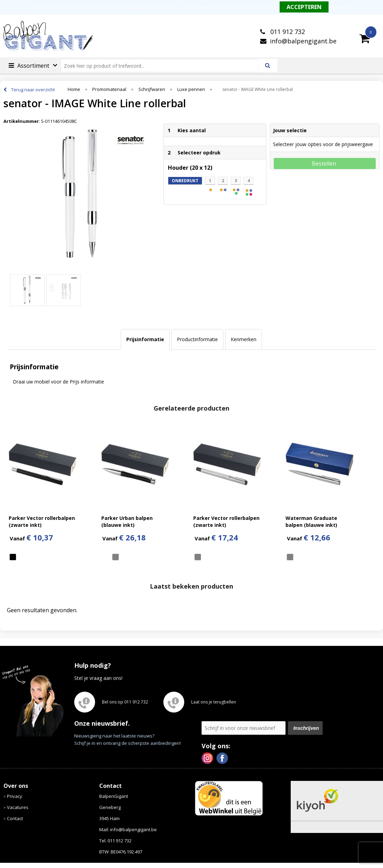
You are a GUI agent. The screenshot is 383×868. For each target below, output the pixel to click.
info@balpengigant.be (303, 41)
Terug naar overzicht (33, 90)
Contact (15, 818)
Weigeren (340, 7)
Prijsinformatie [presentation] (145, 339)
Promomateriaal (109, 89)
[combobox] (163, 66)
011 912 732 (287, 32)
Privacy (15, 796)
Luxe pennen (191, 89)
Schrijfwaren (152, 89)
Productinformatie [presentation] (197, 339)
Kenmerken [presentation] (244, 339)
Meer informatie (260, 7)
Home (74, 89)
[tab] (145, 339)
